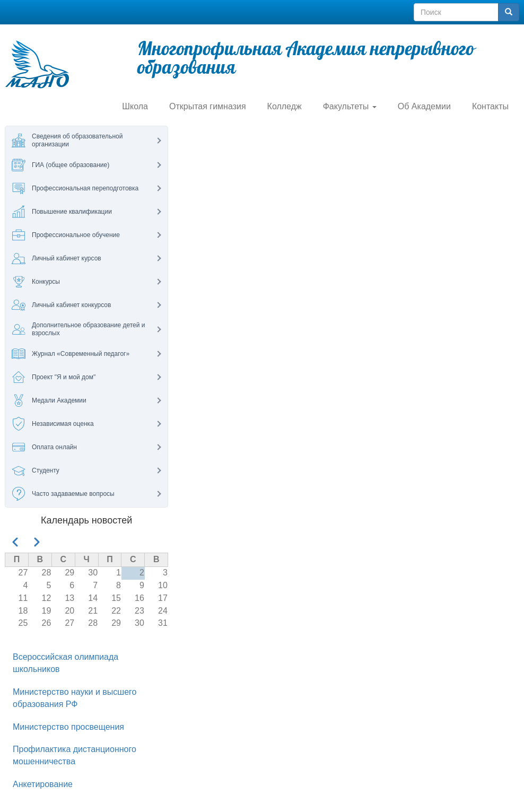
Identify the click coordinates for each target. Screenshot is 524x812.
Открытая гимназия (208, 106)
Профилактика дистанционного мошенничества (75, 755)
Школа (135, 106)
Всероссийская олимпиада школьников (65, 663)
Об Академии (424, 106)
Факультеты (350, 106)
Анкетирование (43, 784)
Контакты (490, 106)
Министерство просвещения (68, 727)
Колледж (285, 106)
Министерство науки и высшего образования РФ (75, 698)
